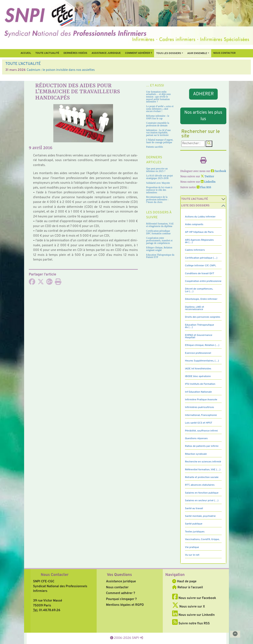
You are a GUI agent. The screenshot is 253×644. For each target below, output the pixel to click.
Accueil (26, 53)
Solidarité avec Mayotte (158, 183)
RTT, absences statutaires (200, 485)
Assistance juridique (106, 53)
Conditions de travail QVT (200, 274)
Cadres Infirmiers (195, 250)
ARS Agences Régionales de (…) (199, 241)
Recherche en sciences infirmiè (203, 462)
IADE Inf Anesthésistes (198, 369)
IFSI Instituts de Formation (200, 384)
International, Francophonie (201, 415)
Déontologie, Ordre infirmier (201, 299)
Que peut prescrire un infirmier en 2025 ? (157, 170)
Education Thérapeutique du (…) (199, 326)
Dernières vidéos (75, 53)
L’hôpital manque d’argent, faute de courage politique (160, 141)
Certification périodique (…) (201, 258)
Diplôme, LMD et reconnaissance (195, 308)
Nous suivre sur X (189, 607)
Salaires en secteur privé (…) (202, 501)
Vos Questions (119, 575)
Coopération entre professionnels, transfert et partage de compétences (159, 240)
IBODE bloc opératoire (198, 376)
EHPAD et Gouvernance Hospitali (199, 336)
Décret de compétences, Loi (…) (199, 290)
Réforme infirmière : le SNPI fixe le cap (158, 117)
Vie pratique (192, 547)
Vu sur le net (192, 555)
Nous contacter (225, 53)
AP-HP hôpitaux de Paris (199, 232)
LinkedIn (208, 182)
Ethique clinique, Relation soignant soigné (159, 249)
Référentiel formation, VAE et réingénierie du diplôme (160, 225)
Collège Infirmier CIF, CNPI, (201, 266)
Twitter (207, 177)
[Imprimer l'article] (58, 283)
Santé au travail (194, 508)
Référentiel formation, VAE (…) (203, 470)
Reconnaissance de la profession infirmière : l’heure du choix (157, 200)
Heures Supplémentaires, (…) (202, 361)
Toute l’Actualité (47, 53)
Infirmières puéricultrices (199, 407)
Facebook (219, 171)
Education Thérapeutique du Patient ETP (160, 256)
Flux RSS (204, 187)
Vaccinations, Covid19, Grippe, (202, 539)
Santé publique (194, 524)
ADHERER (203, 94)
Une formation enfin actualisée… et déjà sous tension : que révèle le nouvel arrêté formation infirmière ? (158, 97)
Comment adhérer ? (121, 593)
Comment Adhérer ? (138, 53)
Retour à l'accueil (188, 588)
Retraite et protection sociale (202, 477)
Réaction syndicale (196, 454)
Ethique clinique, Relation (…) (202, 345)
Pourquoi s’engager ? (121, 599)
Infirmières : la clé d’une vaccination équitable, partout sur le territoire (158, 133)
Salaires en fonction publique (202, 493)
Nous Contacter (55, 575)
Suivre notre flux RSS (191, 624)
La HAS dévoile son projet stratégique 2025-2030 (159, 177)
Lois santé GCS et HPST (199, 423)
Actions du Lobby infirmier (200, 217)
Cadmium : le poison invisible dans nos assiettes (61, 70)
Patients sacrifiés (155, 147)
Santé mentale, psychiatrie (200, 516)
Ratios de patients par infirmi (202, 446)
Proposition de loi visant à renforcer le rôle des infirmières (159, 190)
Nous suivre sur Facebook (194, 598)
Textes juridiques (195, 532)
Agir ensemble (197, 53)
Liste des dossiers (195, 206)
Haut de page (184, 582)
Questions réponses (196, 439)
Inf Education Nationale (198, 392)
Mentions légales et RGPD (125, 605)
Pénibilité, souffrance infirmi (201, 431)
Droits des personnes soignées (203, 317)
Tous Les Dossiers (169, 53)
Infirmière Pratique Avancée (201, 400)
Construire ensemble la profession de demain (158, 124)
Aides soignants (194, 224)
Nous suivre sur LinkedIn (193, 615)
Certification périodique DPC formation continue (158, 232)
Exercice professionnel (198, 353)
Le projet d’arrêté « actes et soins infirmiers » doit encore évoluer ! (160, 109)
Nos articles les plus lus (203, 116)
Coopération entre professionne (203, 281)
